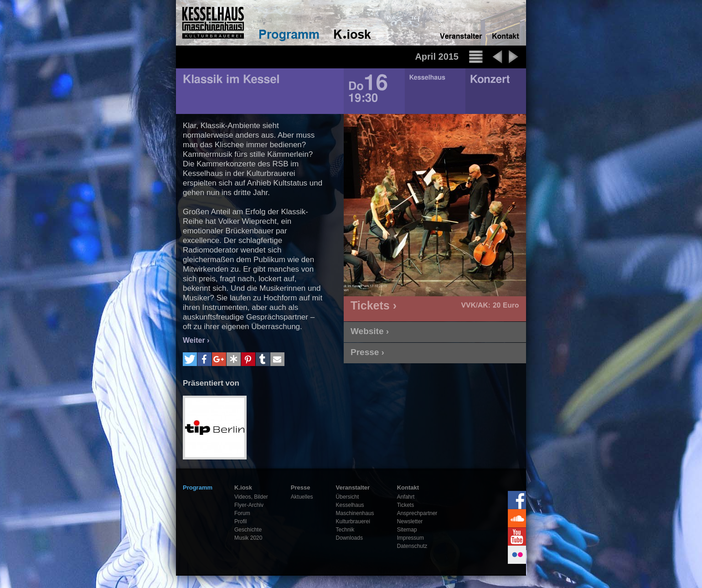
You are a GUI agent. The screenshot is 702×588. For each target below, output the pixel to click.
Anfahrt (406, 497)
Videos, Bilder (251, 497)
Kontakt (408, 487)
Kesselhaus (350, 505)
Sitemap (407, 530)
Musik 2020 (248, 538)
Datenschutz (412, 546)
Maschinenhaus (355, 513)
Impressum (410, 538)
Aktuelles (302, 497)
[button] (190, 359)
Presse (301, 487)
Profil (240, 521)
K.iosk (243, 487)
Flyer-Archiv (249, 505)
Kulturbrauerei (353, 521)
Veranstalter (353, 487)
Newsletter (410, 521)
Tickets (406, 505)
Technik (345, 530)
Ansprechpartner (417, 513)
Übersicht (348, 497)
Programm (198, 487)
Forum (242, 513)
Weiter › (196, 340)
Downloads (349, 538)
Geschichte (248, 530)
